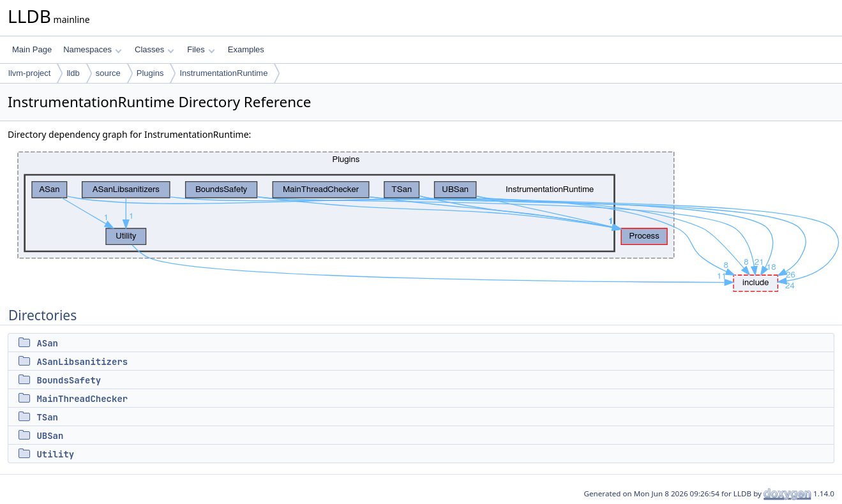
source (108, 73)
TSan (47, 417)
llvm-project (29, 73)
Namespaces (92, 49)
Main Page (32, 49)
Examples (246, 49)
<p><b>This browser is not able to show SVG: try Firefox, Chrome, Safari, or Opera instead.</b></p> (425, 218)
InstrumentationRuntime (223, 73)
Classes (154, 49)
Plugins (150, 73)
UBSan (50, 436)
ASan (47, 343)
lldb (73, 73)
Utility (55, 454)
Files (201, 49)
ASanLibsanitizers (82, 362)
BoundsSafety (69, 380)
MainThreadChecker (82, 399)
